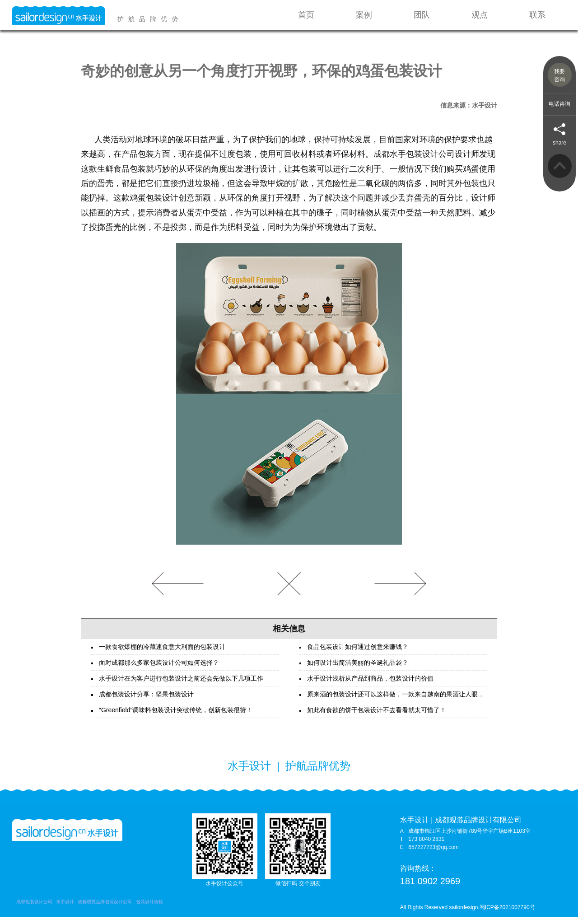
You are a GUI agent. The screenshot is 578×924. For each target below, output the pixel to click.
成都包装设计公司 (34, 909)
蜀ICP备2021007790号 (507, 915)
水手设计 (65, 909)
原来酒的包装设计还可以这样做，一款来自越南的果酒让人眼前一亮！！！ (411, 701)
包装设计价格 (149, 909)
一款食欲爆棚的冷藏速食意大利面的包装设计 (162, 654)
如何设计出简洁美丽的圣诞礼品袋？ (358, 670)
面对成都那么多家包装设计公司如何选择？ (159, 670)
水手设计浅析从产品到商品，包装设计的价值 (370, 686)
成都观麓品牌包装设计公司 (105, 909)
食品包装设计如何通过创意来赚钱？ (358, 654)
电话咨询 (559, 104)
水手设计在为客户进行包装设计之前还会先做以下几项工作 (181, 686)
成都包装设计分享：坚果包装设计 (146, 701)
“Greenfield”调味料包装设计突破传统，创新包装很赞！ (176, 717)
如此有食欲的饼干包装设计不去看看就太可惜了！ (377, 717)
